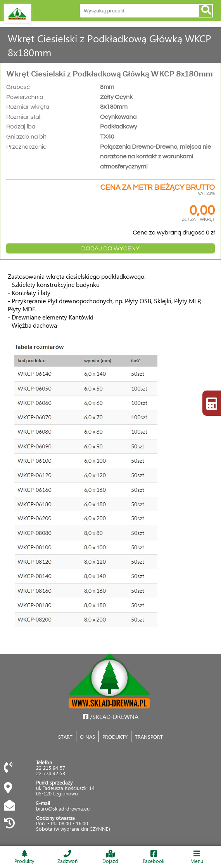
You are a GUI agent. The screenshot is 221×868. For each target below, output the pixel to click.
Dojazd (110, 857)
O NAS (87, 737)
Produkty (24, 857)
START (65, 737)
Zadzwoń (67, 857)
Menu (197, 857)
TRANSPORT (149, 737)
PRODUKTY (115, 737)
